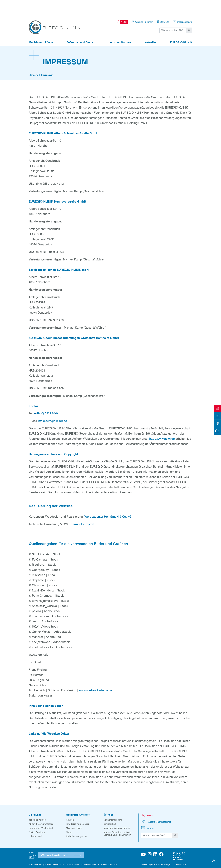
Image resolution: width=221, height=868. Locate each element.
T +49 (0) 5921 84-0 (109, 848)
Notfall (147, 799)
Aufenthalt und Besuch (81, 26)
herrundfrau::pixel (83, 508)
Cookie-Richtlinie (180, 848)
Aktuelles (151, 26)
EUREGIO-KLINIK (181, 26)
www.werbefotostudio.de (96, 674)
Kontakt (148, 812)
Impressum (47, 59)
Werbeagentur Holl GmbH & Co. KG (108, 500)
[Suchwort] (173, 14)
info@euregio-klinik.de (52, 405)
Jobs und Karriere (120, 26)
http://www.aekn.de (162, 423)
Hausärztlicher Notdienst (156, 805)
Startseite (33, 59)
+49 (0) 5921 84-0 (46, 397)
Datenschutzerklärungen (161, 848)
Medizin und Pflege (41, 26)
